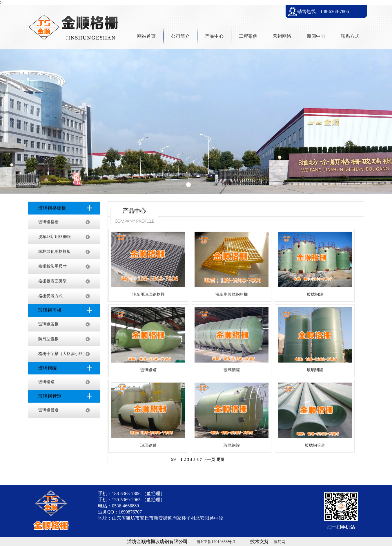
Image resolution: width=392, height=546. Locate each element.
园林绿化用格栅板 (55, 252)
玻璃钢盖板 (48, 324)
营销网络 (282, 36)
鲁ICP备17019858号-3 (216, 542)
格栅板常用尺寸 (52, 266)
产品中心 (214, 36)
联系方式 (350, 36)
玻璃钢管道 (48, 410)
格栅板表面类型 (52, 281)
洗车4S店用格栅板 (55, 237)
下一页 (209, 460)
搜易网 (280, 542)
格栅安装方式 (50, 296)
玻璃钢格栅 (48, 222)
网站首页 (146, 36)
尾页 (220, 460)
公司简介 (180, 36)
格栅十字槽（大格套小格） (63, 354)
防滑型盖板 (48, 339)
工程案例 (248, 36)
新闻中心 (316, 36)
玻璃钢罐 (46, 382)
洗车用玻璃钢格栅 (148, 294)
